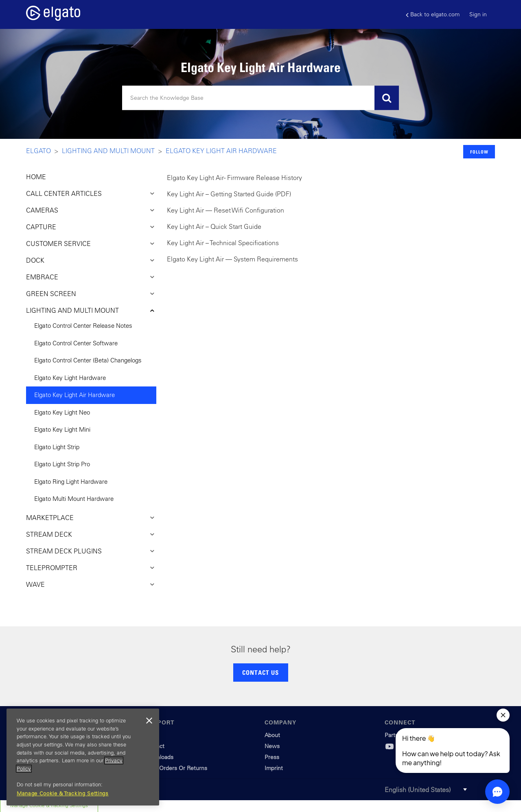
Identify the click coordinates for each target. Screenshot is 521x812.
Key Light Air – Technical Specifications (223, 243)
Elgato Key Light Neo (62, 412)
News (272, 746)
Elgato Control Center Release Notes (83, 326)
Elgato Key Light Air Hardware (221, 151)
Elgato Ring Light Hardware (71, 482)
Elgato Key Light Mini (62, 429)
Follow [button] (479, 152)
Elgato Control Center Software (76, 343)
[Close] (149, 721)
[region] (83, 757)
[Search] (260, 98)
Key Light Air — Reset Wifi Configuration (225, 210)
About (272, 735)
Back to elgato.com (433, 14)
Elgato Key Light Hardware (70, 378)
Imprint (274, 768)
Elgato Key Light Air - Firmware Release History (234, 178)
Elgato (38, 151)
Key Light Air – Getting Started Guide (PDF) (229, 194)
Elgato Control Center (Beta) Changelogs (88, 360)
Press (272, 757)
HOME (36, 177)
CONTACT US (260, 672)
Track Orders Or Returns (176, 768)
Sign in (478, 14)
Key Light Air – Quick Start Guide (214, 226)
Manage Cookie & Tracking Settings (63, 793)
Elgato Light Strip (57, 447)
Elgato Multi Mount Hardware (74, 499)
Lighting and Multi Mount (108, 151)
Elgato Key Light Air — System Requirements (232, 259)
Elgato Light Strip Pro (62, 464)
